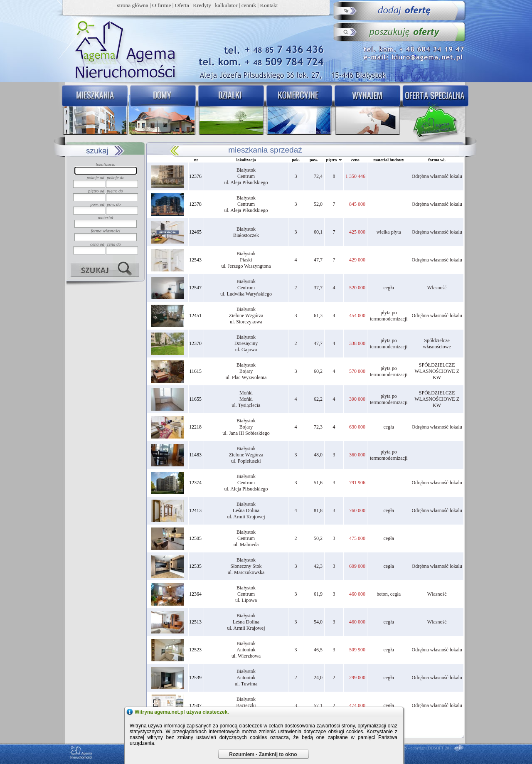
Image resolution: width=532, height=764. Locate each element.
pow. (314, 160)
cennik (249, 5)
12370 (195, 343)
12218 (195, 427)
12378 (195, 204)
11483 (195, 455)
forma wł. (437, 160)
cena (355, 160)
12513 (195, 622)
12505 (195, 538)
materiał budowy (389, 160)
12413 (195, 510)
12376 (195, 176)
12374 (195, 483)
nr (196, 160)
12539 (195, 678)
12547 (195, 288)
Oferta (182, 5)
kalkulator (226, 5)
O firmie (162, 5)
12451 (195, 315)
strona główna (133, 5)
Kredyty (202, 5)
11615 (195, 371)
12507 (195, 705)
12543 (195, 260)
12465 (195, 232)
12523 (195, 650)
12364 (195, 594)
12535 (195, 566)
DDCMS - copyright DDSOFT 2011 (423, 748)
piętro (332, 160)
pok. (296, 160)
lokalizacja (246, 160)
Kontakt (269, 5)
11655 (195, 399)
